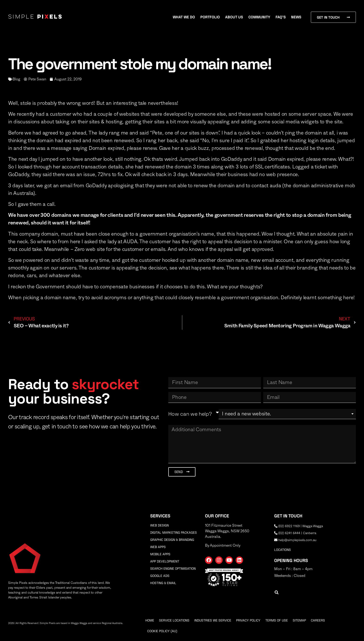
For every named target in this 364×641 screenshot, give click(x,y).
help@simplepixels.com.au (295, 540)
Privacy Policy (248, 620)
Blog (16, 79)
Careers (318, 620)
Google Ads (160, 576)
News (296, 17)
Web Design (159, 525)
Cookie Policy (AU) (162, 631)
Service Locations (174, 620)
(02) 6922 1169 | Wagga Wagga (299, 526)
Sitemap (299, 620)
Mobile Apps (160, 554)
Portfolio (210, 17)
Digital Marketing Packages (174, 533)
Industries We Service (213, 620)
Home (150, 620)
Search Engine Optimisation (173, 569)
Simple (35, 17)
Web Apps (158, 547)
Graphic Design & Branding (172, 540)
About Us (234, 17)
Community (259, 17)
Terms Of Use (277, 620)
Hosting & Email (163, 583)
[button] (277, 593)
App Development (165, 561)
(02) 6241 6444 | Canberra (295, 533)
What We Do (184, 17)
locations (283, 550)
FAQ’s (281, 17)
